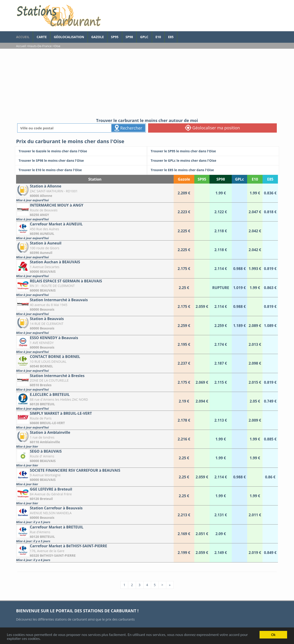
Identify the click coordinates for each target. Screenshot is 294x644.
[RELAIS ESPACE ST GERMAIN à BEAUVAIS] (95, 288)
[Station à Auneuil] (95, 250)
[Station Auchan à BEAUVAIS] (95, 269)
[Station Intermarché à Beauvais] (95, 307)
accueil (23, 37)
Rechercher (128, 128)
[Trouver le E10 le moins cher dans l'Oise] (81, 170)
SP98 (129, 37)
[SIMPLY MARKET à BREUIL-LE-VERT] (95, 420)
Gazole (98, 37)
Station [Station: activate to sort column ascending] (95, 179)
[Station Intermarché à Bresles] (95, 382)
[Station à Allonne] (95, 193)
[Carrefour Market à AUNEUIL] (95, 231)
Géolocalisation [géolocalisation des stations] (69, 37)
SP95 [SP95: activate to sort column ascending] (202, 179)
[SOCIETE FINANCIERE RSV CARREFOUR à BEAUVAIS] (95, 477)
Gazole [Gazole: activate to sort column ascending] (184, 179)
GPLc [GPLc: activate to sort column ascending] (239, 179)
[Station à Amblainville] (95, 439)
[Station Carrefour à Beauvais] (95, 515)
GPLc (144, 37)
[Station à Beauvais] (95, 325)
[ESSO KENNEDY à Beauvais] (95, 345)
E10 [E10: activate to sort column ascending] (255, 179)
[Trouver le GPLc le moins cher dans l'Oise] (213, 161)
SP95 (115, 37)
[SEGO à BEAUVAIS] (95, 458)
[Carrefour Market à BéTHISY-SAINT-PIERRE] (95, 553)
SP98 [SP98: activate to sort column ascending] (221, 179)
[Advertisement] (147, 83)
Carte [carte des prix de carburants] (42, 37)
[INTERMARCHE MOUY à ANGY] (95, 212)
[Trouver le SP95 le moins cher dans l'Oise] (213, 151)
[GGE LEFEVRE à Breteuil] (95, 496)
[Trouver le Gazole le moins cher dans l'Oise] (81, 151)
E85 (171, 37)
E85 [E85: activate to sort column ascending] (270, 179)
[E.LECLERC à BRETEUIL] (95, 401)
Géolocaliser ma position (212, 128)
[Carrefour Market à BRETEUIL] (95, 534)
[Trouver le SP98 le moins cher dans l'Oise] (81, 161)
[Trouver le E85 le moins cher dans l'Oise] (213, 170)
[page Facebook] (181, 35)
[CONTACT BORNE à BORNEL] (95, 363)
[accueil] (59, 16)
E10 (158, 37)
